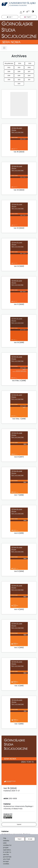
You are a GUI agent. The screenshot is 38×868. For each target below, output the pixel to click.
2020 (29, 67)
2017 (29, 71)
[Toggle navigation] (4, 48)
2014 (29, 76)
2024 (20, 63)
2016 (9, 76)
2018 (19, 71)
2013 (9, 80)
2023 (30, 63)
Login (9, 17)
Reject (20, 839)
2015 (19, 76)
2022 (9, 67)
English (28, 17)
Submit (19, 824)
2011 (29, 80)
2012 (19, 80)
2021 (19, 67)
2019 (9, 71)
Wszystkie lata (9, 63)
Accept (30, 839)
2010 (19, 84)
